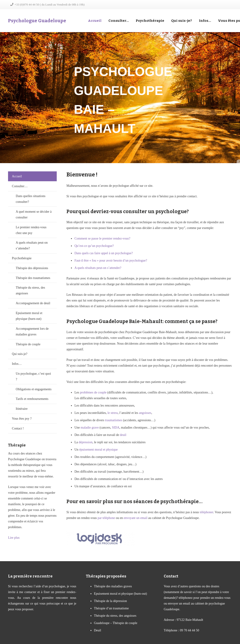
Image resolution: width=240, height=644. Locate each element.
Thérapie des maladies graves (113, 586)
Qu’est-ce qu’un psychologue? (94, 246)
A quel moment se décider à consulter (34, 215)
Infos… (17, 364)
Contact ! (18, 428)
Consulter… (20, 186)
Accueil (17, 176)
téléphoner (206, 512)
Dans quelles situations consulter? (31, 199)
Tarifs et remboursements (32, 399)
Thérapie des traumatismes (33, 278)
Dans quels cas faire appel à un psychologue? (104, 253)
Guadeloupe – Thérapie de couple (116, 623)
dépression (86, 442)
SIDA (116, 428)
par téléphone (106, 518)
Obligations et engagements (34, 389)
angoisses (145, 413)
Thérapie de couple (28, 344)
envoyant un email (135, 518)
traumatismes (114, 420)
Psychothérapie (22, 258)
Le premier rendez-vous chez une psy (31, 230)
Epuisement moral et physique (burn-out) (29, 316)
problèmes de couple (93, 392)
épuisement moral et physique (99, 450)
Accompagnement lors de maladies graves (32, 332)
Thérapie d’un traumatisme (111, 608)
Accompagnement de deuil (33, 303)
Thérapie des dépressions (32, 268)
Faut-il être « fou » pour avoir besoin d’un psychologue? (111, 261)
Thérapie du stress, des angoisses (31, 290)
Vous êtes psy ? (22, 419)
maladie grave (90, 428)
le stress (113, 413)
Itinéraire (22, 409)
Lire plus (14, 538)
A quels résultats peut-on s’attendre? (32, 245)
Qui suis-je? (20, 354)
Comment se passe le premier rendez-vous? (102, 238)
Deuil (97, 630)
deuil (123, 435)
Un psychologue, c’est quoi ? (33, 376)
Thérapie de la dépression (110, 601)
